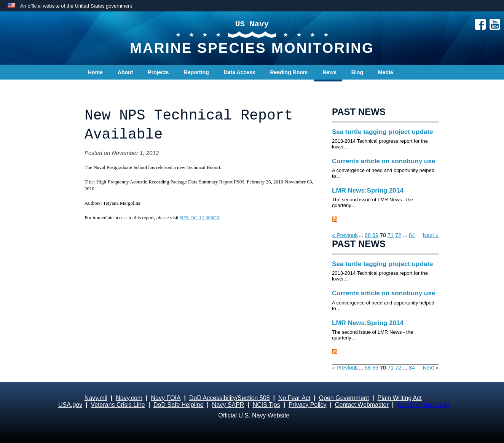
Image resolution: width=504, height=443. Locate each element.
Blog (357, 72)
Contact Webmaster (362, 405)
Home (95, 72)
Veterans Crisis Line (118, 405)
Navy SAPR (228, 405)
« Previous (345, 235)
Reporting (196, 72)
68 (368, 235)
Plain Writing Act (400, 398)
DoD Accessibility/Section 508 (230, 398)
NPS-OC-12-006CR (200, 218)
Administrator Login (423, 405)
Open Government (344, 398)
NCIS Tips (266, 405)
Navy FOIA (166, 398)
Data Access (240, 72)
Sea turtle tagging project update (382, 132)
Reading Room (289, 72)
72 (398, 235)
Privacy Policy (308, 405)
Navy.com (129, 398)
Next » (431, 235)
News (329, 72)
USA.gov (70, 405)
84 (412, 235)
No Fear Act (294, 398)
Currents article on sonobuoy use (384, 161)
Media (386, 72)
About (125, 72)
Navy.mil (96, 398)
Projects (158, 72)
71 (391, 235)
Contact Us (102, 88)
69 (375, 235)
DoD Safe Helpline (179, 405)
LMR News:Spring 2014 (368, 190)
